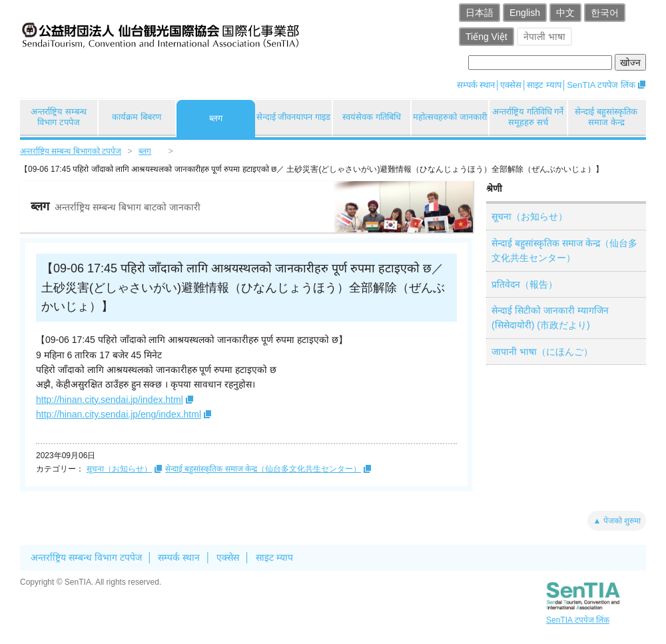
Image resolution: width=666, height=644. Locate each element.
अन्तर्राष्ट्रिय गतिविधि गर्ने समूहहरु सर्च (528, 117)
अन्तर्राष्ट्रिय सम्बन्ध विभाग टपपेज (59, 117)
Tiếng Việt (487, 37)
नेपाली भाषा (544, 37)
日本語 (480, 13)
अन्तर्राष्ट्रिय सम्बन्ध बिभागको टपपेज (71, 151)
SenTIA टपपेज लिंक (601, 85)
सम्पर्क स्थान (476, 85)
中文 (565, 13)
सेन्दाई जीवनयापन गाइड (293, 117)
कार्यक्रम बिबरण (137, 117)
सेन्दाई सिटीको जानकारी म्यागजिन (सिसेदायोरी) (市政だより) (550, 318)
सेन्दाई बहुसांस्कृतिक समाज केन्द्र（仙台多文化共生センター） (263, 469)
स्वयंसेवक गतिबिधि (372, 117)
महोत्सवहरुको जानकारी (450, 117)
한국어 (605, 13)
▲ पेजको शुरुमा (617, 521)
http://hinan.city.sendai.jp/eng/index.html (119, 414)
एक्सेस (511, 85)
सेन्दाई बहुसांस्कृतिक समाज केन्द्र (606, 117)
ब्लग (216, 118)
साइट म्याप (544, 85)
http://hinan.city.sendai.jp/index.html (110, 400)
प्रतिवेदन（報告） (524, 284)
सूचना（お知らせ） (119, 469)
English (525, 13)
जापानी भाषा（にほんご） (542, 352)
